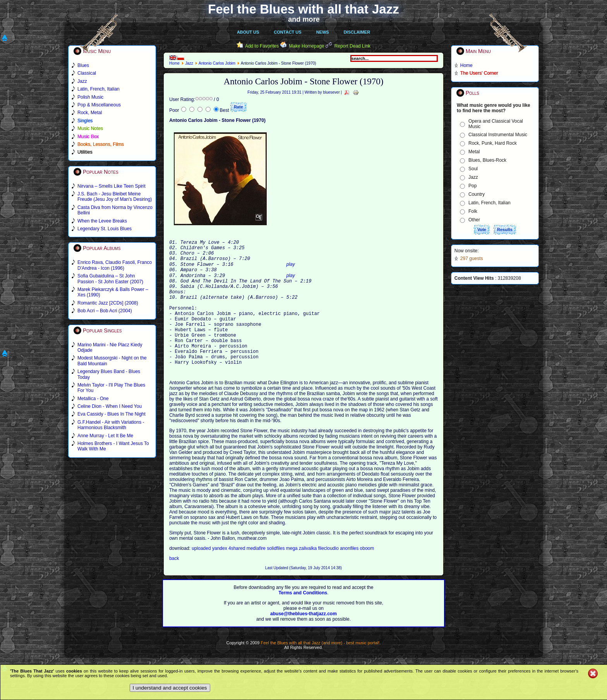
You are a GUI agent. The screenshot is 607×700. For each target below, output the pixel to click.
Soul (473, 169)
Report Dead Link (352, 46)
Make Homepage (306, 46)
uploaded (202, 575)
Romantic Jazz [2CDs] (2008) (108, 303)
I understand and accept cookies (170, 688)
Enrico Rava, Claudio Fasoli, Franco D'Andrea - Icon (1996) (115, 265)
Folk (473, 211)
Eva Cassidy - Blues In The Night (111, 414)
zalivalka (308, 575)
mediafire (257, 575)
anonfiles (350, 575)
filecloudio (328, 575)
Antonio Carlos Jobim (217, 63)
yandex (220, 575)
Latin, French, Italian (490, 203)
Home (174, 63)
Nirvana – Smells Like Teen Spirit (111, 186)
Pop (472, 186)
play (291, 271)
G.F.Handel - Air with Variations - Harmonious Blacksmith (111, 425)
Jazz (189, 63)
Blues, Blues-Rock (487, 160)
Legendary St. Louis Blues (105, 229)
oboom (367, 575)
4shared (237, 575)
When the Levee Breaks (102, 221)
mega (292, 575)
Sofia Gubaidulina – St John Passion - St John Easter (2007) (110, 279)
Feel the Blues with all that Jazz (303, 9)
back (174, 585)
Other (474, 220)
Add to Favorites (262, 46)
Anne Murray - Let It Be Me (105, 436)
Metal (474, 152)
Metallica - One (93, 399)
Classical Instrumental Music (498, 135)
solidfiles (276, 575)
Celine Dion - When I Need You (110, 406)
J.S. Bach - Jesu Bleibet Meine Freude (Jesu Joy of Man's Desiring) (115, 197)
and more (304, 19)
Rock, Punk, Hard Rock (493, 143)
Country (477, 194)
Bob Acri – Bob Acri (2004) (105, 311)
